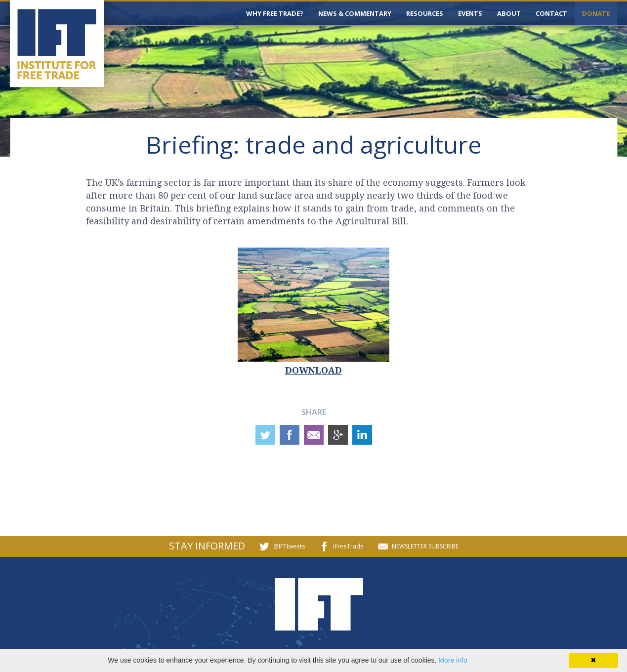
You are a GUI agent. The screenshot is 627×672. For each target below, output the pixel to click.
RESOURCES (425, 13)
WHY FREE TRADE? (275, 13)
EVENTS (470, 13)
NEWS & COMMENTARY (355, 13)
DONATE (596, 13)
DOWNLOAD (313, 370)
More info (453, 660)
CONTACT (551, 13)
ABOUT (509, 13)
